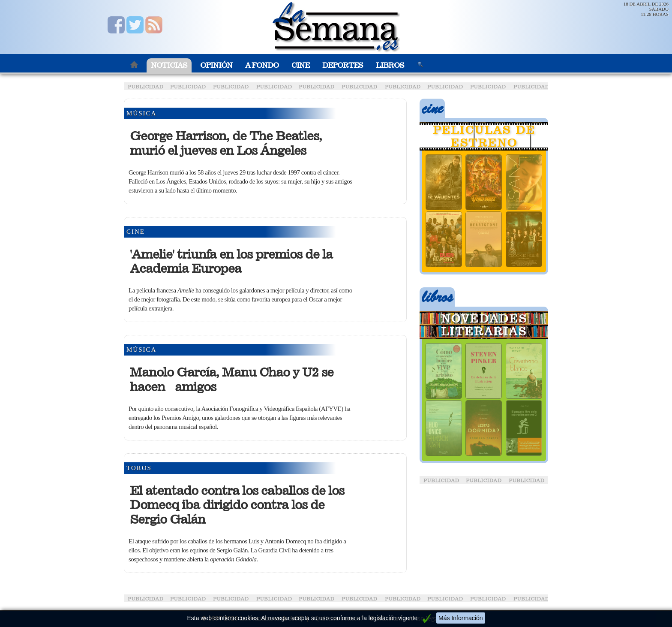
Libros (390, 65)
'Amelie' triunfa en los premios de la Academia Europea (231, 262)
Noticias (169, 65)
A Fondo (262, 65)
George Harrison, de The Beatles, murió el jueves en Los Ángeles (226, 143)
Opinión (216, 65)
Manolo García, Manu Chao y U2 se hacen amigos (232, 380)
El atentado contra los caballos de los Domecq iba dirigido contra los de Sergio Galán (237, 505)
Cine (300, 65)
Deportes (343, 65)
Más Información (460, 618)
